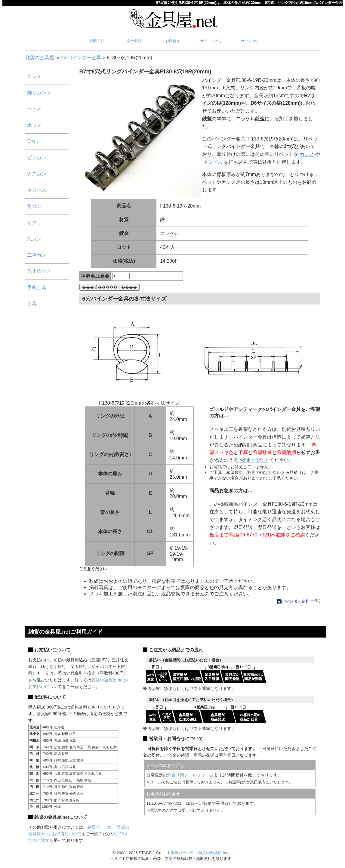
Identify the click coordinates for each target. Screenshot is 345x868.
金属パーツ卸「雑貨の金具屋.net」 (202, 853)
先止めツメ (39, 271)
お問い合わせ (254, 460)
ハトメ (34, 109)
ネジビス (213, 162)
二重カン (37, 255)
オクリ (34, 222)
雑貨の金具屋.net (44, 58)
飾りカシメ (39, 93)
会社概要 (134, 41)
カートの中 (250, 41)
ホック (34, 125)
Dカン (34, 141)
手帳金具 (37, 287)
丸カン (34, 239)
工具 (32, 304)
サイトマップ (211, 41)
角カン (34, 206)
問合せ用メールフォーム (190, 775)
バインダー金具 (84, 58)
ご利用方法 (96, 41)
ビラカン (37, 158)
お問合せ (173, 41)
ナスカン (37, 174)
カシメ (307, 154)
